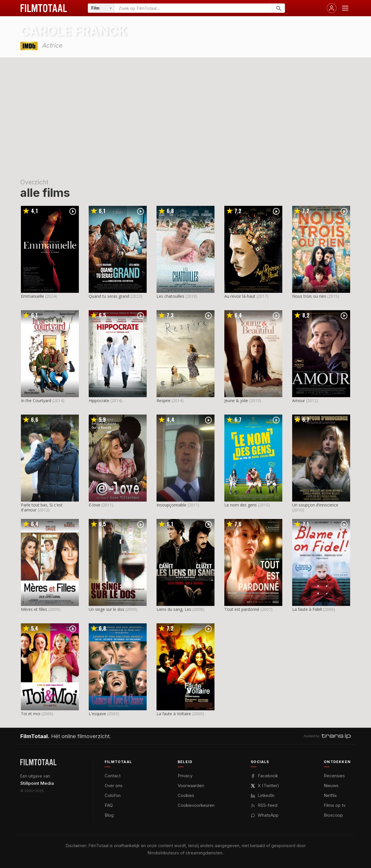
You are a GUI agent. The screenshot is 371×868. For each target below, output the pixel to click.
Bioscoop (333, 815)
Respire (163, 401)
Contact (113, 776)
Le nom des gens (241, 505)
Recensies (334, 776)
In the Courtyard (36, 401)
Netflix (330, 795)
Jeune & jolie (236, 401)
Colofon (113, 795)
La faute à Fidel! (307, 609)
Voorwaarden (191, 786)
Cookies (186, 795)
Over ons (114, 786)
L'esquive (97, 714)
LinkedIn (263, 795)
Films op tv (335, 805)
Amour (299, 401)
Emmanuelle (32, 296)
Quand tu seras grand (109, 296)
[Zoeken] (278, 8)
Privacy (185, 776)
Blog (109, 815)
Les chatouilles (170, 296)
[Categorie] (101, 8)
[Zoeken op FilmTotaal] (193, 8)
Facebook (264, 776)
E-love (94, 505)
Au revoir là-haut (240, 296)
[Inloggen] (332, 8)
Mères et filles (34, 609)
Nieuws (331, 786)
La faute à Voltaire (174, 714)
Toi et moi (31, 714)
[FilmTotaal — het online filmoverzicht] (38, 762)
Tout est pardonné (242, 609)
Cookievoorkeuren (196, 805)
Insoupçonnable (171, 505)
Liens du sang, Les (174, 609)
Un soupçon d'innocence (315, 505)
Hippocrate (99, 401)
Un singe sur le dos (107, 609)
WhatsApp (265, 815)
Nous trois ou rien (309, 296)
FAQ (109, 805)
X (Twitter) (265, 786)
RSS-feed (264, 805)
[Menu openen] (345, 8)
